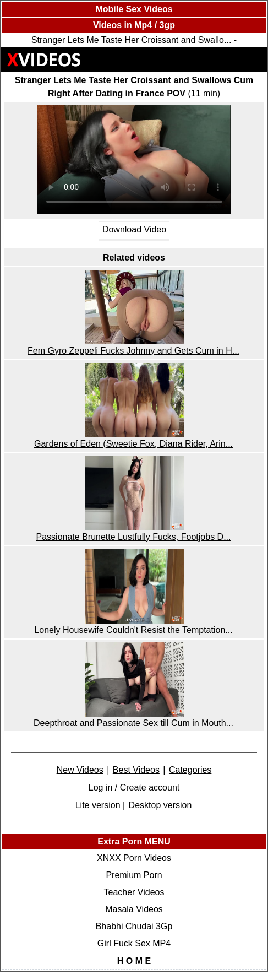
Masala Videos (134, 909)
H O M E (134, 961)
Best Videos (136, 770)
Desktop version (160, 805)
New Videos (80, 770)
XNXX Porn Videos (134, 858)
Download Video (134, 230)
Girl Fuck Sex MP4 (134, 943)
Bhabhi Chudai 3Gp (134, 926)
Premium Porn (134, 875)
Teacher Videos (134, 892)
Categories (190, 770)
